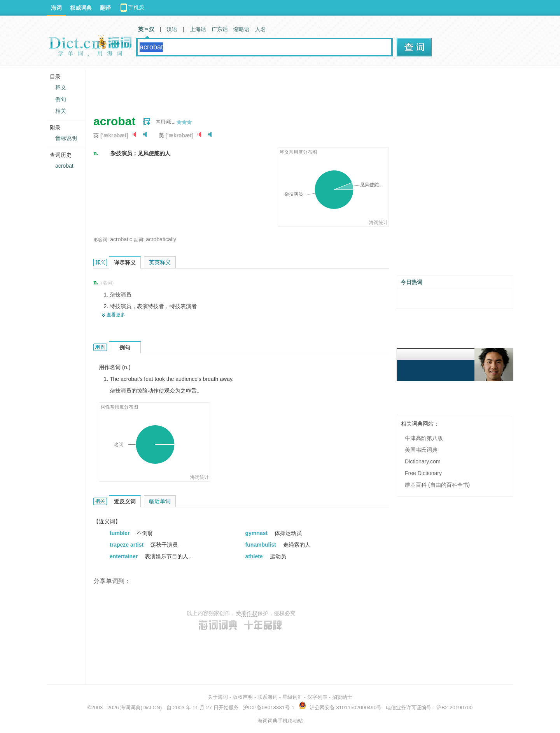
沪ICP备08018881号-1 (269, 708)
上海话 (198, 29)
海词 (56, 8)
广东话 (220, 29)
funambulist (262, 545)
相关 (61, 111)
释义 (61, 88)
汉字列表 (317, 697)
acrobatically (161, 239)
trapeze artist (127, 545)
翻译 (105, 8)
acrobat (64, 166)
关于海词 (218, 697)
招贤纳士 (342, 697)
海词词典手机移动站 (280, 721)
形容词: (101, 240)
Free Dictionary (423, 473)
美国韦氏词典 (421, 450)
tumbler (120, 533)
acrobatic (121, 239)
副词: (139, 240)
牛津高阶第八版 (424, 438)
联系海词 (268, 697)
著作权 (249, 613)
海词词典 (130, 708)
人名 (261, 29)
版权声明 (243, 697)
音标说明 (66, 138)
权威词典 (81, 8)
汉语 (172, 29)
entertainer (124, 556)
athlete (255, 556)
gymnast (257, 533)
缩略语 (241, 29)
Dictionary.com (423, 461)
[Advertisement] (235, 88)
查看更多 (116, 315)
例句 (61, 99)
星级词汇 (292, 697)
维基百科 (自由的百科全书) (437, 485)
